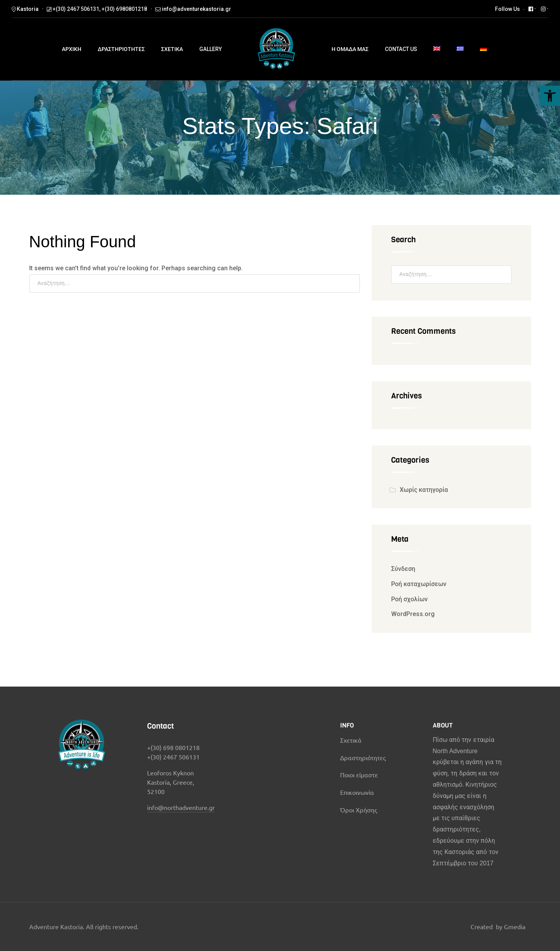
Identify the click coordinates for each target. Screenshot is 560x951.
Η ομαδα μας (350, 49)
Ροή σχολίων (409, 599)
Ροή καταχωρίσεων (419, 584)
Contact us (401, 49)
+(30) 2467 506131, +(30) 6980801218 (100, 9)
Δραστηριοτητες (121, 49)
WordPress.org (413, 614)
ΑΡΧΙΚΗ (72, 49)
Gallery (211, 49)
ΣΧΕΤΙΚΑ (172, 49)
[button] (550, 96)
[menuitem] (437, 49)
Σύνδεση (403, 569)
